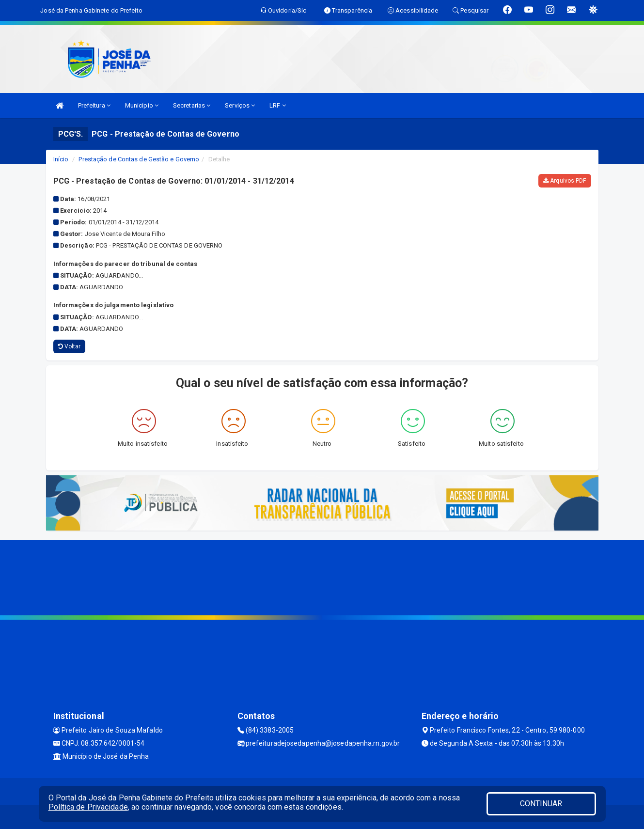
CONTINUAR (541, 804)
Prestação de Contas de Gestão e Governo (139, 159)
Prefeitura (94, 105)
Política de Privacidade (88, 807)
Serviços (240, 105)
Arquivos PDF (565, 181)
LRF (278, 105)
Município (142, 105)
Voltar (70, 346)
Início (61, 159)
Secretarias (192, 105)
